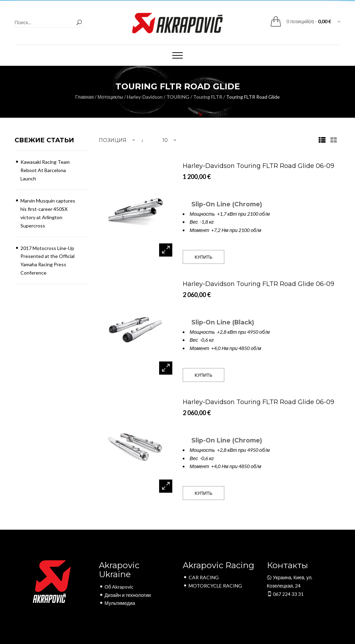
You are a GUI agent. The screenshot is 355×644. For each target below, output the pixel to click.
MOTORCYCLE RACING (212, 586)
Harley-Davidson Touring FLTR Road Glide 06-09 (258, 166)
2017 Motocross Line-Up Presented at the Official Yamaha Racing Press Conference (47, 260)
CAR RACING (201, 577)
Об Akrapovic (116, 587)
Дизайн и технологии (125, 595)
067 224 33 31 (285, 594)
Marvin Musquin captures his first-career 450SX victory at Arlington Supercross (48, 213)
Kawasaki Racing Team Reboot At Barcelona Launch (45, 170)
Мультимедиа (117, 603)
